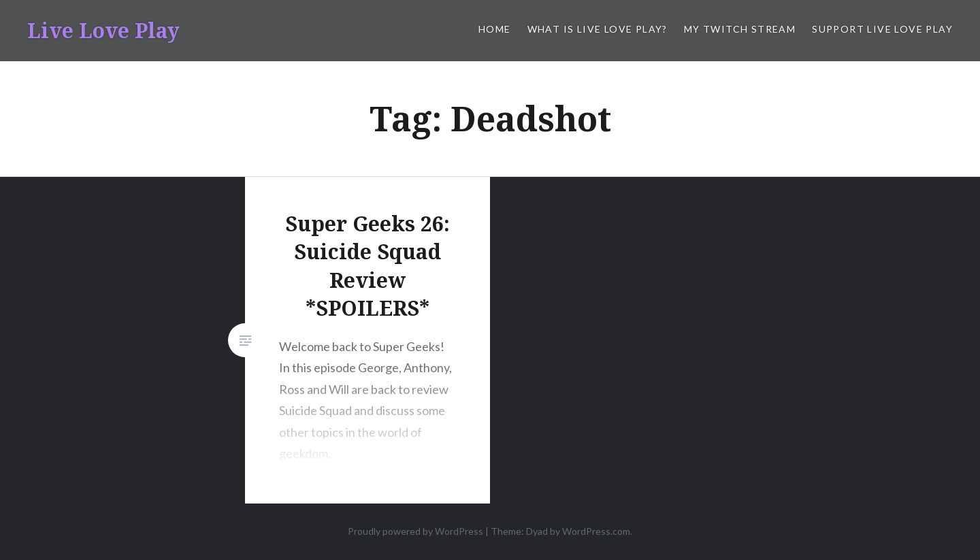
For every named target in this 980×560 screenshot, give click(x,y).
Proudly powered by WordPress (415, 531)
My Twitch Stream (740, 29)
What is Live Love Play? (598, 29)
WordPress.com (596, 531)
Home (495, 29)
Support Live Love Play (882, 29)
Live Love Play (103, 30)
